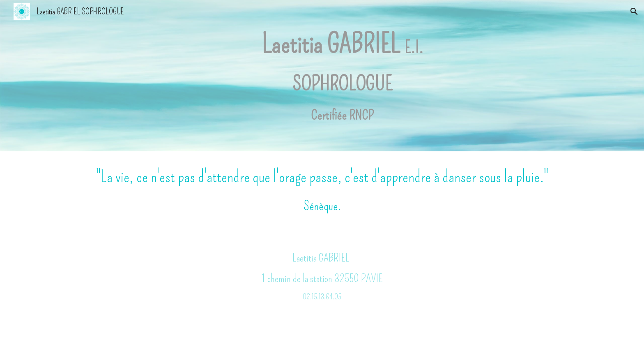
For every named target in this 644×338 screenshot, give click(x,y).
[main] (342, 76)
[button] (634, 12)
